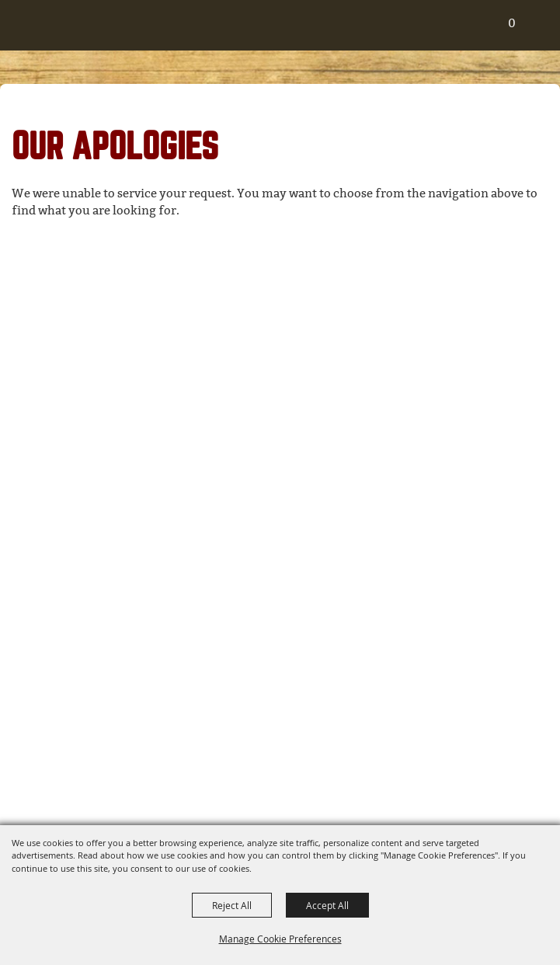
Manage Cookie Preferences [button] (280, 939)
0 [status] (512, 23)
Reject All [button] (232, 905)
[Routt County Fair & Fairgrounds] (27, 31)
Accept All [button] (327, 905)
